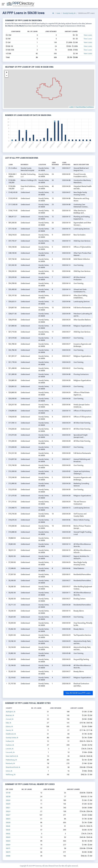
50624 (8, 811)
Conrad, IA (10, 719)
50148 (8, 793)
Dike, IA (8, 723)
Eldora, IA (9, 726)
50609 (8, 804)
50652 (8, 834)
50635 (8, 819)
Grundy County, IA (69, 13)
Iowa (58, 13)
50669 (8, 845)
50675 (8, 852)
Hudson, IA (10, 745)
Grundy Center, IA (12, 738)
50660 (8, 837)
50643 (8, 830)
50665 (8, 841)
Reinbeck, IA (10, 763)
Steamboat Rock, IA (13, 767)
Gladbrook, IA (11, 734)
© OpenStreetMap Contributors (84, 107)
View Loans (88, 35)
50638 (8, 822)
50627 (8, 815)
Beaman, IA (10, 715)
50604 (8, 800)
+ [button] (7, 72)
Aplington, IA (11, 712)
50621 (8, 808)
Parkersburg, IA (11, 760)
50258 (8, 797)
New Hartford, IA (12, 756)
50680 (8, 856)
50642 (8, 826)
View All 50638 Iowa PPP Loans (78, 693)
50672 (8, 848)
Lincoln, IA (10, 749)
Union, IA (9, 771)
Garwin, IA (9, 730)
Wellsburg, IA (11, 775)
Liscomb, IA (10, 752)
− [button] (7, 76)
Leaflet (71, 107)
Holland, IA (10, 741)
